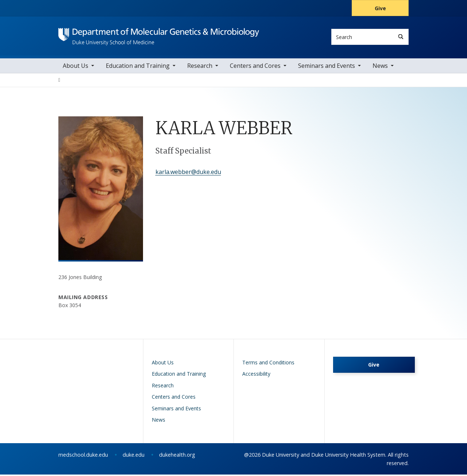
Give (380, 8)
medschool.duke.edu (83, 456)
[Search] (401, 37)
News (380, 67)
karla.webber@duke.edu (188, 174)
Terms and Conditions (268, 364)
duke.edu (134, 456)
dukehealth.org (177, 456)
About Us (76, 67)
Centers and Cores (255, 67)
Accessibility (256, 376)
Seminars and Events (327, 67)
